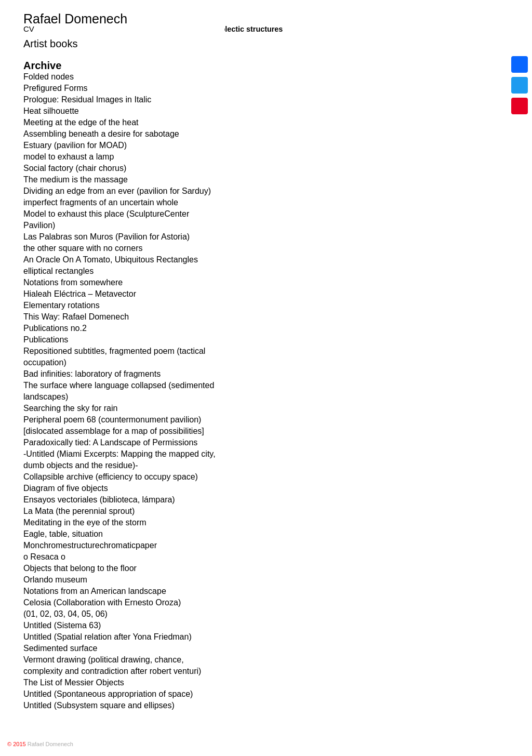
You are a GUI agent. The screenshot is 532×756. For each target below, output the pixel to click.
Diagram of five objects (66, 488)
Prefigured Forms (56, 88)
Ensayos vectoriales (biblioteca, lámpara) (99, 500)
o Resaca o (44, 557)
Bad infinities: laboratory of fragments (92, 374)
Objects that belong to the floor (80, 568)
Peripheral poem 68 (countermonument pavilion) (112, 420)
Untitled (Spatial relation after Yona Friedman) (108, 637)
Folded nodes (49, 77)
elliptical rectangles (58, 271)
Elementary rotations (62, 305)
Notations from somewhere (73, 282)
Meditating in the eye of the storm (85, 522)
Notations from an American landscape (95, 591)
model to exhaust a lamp (69, 157)
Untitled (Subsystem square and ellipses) (99, 705)
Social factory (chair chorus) (75, 168)
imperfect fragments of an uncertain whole (101, 202)
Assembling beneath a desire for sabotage (101, 134)
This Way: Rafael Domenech (76, 317)
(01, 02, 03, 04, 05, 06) (65, 614)
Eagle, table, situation (63, 534)
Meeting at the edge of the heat (81, 122)
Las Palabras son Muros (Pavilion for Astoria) (107, 237)
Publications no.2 (55, 328)
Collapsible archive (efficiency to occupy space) (111, 477)
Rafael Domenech (75, 19)
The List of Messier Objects (74, 682)
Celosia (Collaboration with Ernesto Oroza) (102, 602)
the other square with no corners (83, 248)
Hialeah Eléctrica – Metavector (80, 294)
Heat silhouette (51, 111)
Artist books (50, 44)
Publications (46, 340)
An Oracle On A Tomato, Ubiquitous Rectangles (111, 260)
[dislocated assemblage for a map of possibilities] (114, 431)
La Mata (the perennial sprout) (79, 511)
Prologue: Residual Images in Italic (87, 100)
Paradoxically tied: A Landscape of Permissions (110, 442)
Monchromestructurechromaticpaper (90, 545)
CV (29, 29)
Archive (42, 65)
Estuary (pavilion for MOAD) (75, 145)
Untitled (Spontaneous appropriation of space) (108, 694)
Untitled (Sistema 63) (62, 625)
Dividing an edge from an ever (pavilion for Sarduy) (117, 191)
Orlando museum (55, 580)
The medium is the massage (76, 180)
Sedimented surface (60, 648)
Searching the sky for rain (70, 408)
